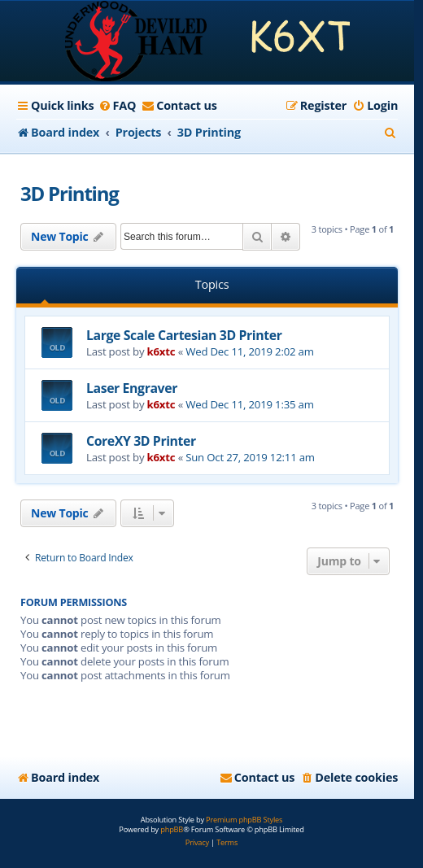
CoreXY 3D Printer (141, 441)
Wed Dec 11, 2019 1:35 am (250, 404)
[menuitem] (117, 106)
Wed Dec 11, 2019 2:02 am (250, 351)
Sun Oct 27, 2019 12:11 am (250, 457)
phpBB (172, 830)
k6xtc (161, 351)
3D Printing (70, 193)
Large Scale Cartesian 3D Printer (184, 335)
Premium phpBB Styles (244, 820)
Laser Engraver (132, 388)
